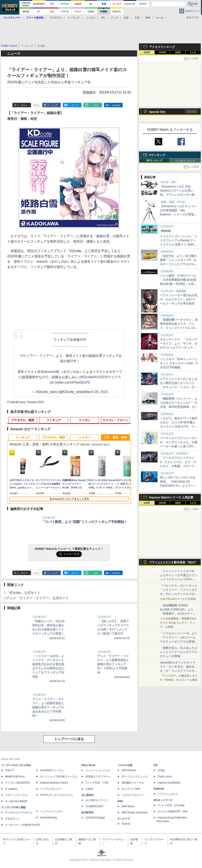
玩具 (126, 18)
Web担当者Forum (15, 777)
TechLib (126, 824)
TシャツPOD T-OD (97, 783)
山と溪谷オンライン (97, 800)
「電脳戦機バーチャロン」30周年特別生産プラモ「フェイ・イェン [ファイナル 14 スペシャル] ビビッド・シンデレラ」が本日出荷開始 (179, 328)
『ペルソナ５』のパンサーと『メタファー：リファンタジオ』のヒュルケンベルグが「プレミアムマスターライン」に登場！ (179, 594)
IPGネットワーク (163, 800)
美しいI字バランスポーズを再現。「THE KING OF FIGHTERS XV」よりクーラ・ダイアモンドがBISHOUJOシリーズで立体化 (179, 486)
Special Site (157, 112)
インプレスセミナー (51, 789)
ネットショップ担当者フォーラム (59, 777)
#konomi (50, 372)
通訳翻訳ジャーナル (133, 783)
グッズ (114, 18)
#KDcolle (86, 377)
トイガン (91, 18)
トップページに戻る (69, 739)
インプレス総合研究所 (18, 783)
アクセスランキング (162, 47)
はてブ (75, 105)
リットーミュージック (98, 770)
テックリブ (124, 819)
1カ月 (193, 52)
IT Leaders (11, 789)
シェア (54, 105)
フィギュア (74, 18)
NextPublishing (48, 818)
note (96, 105)
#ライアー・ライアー (37, 356)
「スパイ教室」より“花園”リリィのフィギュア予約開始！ (85, 522)
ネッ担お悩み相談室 (16, 801)
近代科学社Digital (95, 818)
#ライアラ (113, 377)
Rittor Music (89, 765)
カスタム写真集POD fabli (173, 811)
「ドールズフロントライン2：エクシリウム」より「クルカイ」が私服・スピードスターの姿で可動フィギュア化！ (179, 466)
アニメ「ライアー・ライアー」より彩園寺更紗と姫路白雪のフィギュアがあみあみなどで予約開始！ (48, 707)
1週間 (178, 52)
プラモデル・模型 (23, 420)
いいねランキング (186, 161)
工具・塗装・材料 (115, 437)
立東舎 (89, 789)
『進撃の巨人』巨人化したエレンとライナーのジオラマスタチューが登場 (179, 652)
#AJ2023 (99, 377)
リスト (36, 105)
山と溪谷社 (88, 795)
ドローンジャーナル (16, 795)
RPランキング (154, 161)
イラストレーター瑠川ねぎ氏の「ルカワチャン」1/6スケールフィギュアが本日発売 (179, 299)
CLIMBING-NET (94, 806)
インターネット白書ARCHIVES (23, 825)
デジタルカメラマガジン (19, 813)
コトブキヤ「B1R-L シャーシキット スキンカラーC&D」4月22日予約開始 (179, 363)
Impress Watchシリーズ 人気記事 (171, 497)
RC (103, 18)
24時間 (162, 52)
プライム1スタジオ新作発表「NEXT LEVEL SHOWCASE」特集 (172, 563)
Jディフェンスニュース (135, 777)
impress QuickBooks (169, 783)
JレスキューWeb (131, 789)
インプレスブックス (51, 811)
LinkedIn (116, 105)
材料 (148, 18)
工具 (137, 18)
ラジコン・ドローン (115, 420)
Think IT (10, 770)
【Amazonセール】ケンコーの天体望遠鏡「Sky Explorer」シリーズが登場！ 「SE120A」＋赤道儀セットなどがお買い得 (180, 214)
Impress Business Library (54, 783)
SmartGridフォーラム (52, 770)
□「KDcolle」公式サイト (22, 593)
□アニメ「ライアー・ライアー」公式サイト (36, 598)
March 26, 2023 (96, 392)
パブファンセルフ (168, 794)
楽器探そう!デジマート (98, 777)
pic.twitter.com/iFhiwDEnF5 (70, 382)
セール (160, 18)
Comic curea (165, 777)
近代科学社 (88, 813)
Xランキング (157, 155)
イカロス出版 (125, 765)
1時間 (147, 52)
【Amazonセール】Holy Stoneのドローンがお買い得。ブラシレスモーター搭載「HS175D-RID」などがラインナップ (179, 195)
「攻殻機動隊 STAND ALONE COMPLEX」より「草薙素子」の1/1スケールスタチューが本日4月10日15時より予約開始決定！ (178, 614)
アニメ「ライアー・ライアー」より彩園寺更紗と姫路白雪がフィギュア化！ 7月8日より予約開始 (113, 664)
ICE (156, 765)
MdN (120, 801)
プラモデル (55, 18)
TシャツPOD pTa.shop (171, 805)
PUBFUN (159, 789)
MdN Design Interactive (134, 813)
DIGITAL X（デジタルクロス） (57, 795)
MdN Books (128, 806)
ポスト (24, 105)
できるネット (13, 819)
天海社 (161, 770)
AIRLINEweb (129, 770)
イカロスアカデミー (133, 795)
